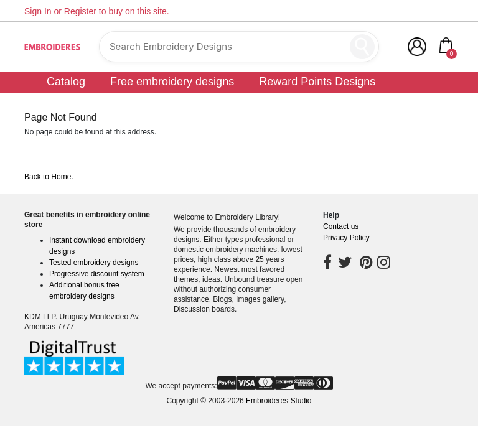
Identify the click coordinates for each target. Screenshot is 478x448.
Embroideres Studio (279, 401)
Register (80, 11)
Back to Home (48, 177)
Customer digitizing (312, 100)
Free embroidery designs (172, 82)
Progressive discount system (97, 274)
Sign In (38, 11)
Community (413, 100)
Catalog (66, 82)
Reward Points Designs (317, 82)
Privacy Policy (346, 238)
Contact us (341, 226)
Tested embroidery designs (94, 263)
